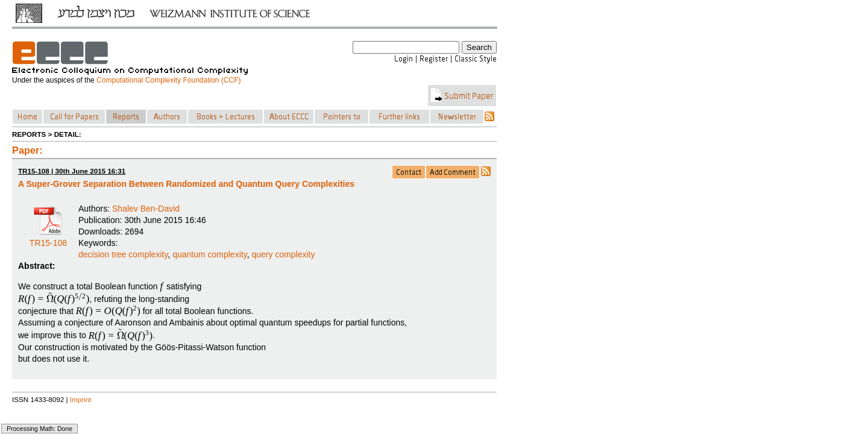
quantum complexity (209, 254)
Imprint (81, 399)
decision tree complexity (123, 254)
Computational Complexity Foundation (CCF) (168, 80)
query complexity (283, 254)
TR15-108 (48, 239)
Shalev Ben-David (146, 209)
